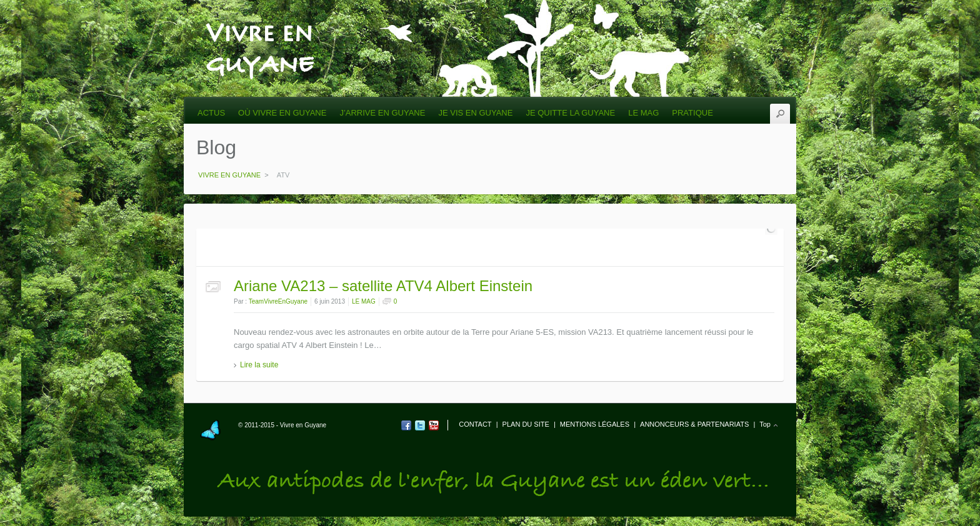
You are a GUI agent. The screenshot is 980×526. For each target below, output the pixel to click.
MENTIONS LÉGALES (595, 424)
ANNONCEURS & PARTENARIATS (694, 424)
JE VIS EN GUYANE (475, 113)
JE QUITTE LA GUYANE (570, 113)
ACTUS (211, 113)
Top (765, 424)
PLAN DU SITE (526, 424)
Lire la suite (259, 365)
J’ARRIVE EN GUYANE (382, 113)
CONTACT (475, 424)
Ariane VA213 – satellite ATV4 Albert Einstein (383, 286)
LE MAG (643, 113)
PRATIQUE (692, 113)
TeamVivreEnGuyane (278, 301)
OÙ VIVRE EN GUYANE (282, 113)
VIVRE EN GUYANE (260, 26)
